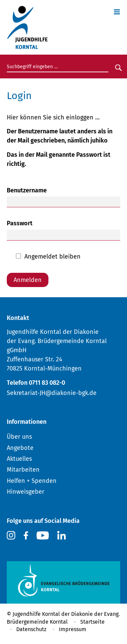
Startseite (92, 622)
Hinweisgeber (26, 492)
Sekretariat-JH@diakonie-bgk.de (52, 393)
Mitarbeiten (23, 470)
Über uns (19, 437)
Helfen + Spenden (32, 481)
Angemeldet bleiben (52, 257)
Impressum (73, 629)
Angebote (20, 448)
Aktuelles (19, 459)
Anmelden (28, 280)
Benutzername (27, 190)
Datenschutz (31, 629)
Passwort (20, 223)
